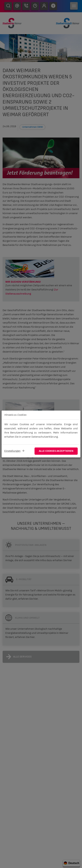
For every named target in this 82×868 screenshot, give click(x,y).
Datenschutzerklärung (45, 437)
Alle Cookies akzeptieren (56, 451)
